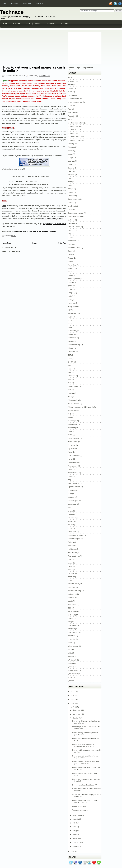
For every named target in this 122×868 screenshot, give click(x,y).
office (70, 476)
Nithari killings (73, 473)
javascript (72, 352)
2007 (73, 707)
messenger (72, 421)
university (72, 639)
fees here (30, 193)
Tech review (72, 611)
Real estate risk (74, 556)
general (14, 236)
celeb (70, 171)
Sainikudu (72, 566)
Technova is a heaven (80, 810)
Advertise (27, 4)
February (76, 842)
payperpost (72, 504)
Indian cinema (73, 334)
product (71, 525)
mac (70, 383)
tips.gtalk (71, 629)
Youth (70, 677)
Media (70, 417)
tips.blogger (72, 625)
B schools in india (75, 140)
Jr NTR (71, 362)
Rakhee (71, 546)
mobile (71, 431)
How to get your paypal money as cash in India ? (34, 69)
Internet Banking (74, 345)
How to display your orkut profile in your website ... (85, 734)
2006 (73, 851)
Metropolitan (73, 424)
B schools (72, 133)
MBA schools (73, 410)
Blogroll (65, 24)
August (76, 819)
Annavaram (72, 95)
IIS (69, 324)
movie (70, 435)
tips (69, 622)
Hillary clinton (73, 313)
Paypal (4, 106)
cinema (71, 178)
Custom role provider (76, 213)
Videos (71, 68)
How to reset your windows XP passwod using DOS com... (83, 745)
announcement (74, 99)
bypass (71, 164)
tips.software (73, 632)
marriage (71, 393)
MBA (70, 397)
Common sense (74, 199)
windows (71, 656)
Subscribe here (20, 231)
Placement (72, 518)
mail (70, 390)
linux (70, 372)
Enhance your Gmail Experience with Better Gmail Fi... (86, 728)
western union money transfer (52, 219)
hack (70, 300)
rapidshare (72, 549)
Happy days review (79, 806)
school (71, 570)
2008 (73, 703)
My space (72, 445)
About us (15, 4)
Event (70, 251)
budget (71, 158)
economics (72, 241)
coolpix (71, 203)
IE (69, 320)
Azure (70, 119)
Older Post (62, 243)
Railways (71, 542)
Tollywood (72, 636)
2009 (73, 699)
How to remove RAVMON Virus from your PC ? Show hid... (86, 763)
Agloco (71, 88)
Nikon (70, 469)
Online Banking (74, 483)
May (74, 831)
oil (69, 480)
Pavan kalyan (73, 501)
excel (70, 255)
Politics (71, 521)
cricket (71, 209)
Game (70, 275)
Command (72, 196)
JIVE (70, 358)
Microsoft (71, 428)
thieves (71, 618)
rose (70, 559)
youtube (71, 681)
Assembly (72, 116)
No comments (44, 76)
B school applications (76, 123)
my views (71, 449)
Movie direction (74, 438)
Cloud (70, 185)
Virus (70, 650)
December (77, 710)
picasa (71, 514)
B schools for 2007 (75, 137)
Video (70, 643)
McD (70, 414)
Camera (71, 168)
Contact (39, 4)
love (70, 379)
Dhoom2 (71, 230)
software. (71, 598)
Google (71, 293)
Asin (70, 109)
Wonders (71, 663)
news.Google (73, 462)
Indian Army (72, 331)
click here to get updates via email (42, 231)
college (71, 189)
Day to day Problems (76, 216)
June (75, 827)
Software (51, 24)
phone (70, 511)
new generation (74, 455)
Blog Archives (88, 68)
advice (71, 85)
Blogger (17, 24)
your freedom (73, 674)
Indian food (72, 338)
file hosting (72, 265)
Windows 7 (72, 660)
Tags (78, 68)
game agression (74, 279)
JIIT (69, 355)
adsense (71, 81)
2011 (73, 691)
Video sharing (73, 646)
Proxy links (72, 532)
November (77, 714)
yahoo (70, 667)
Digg (70, 234)
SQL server (72, 604)
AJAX (70, 92)
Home (4, 4)
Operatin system (74, 487)
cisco (70, 182)
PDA (70, 507)
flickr (70, 272)
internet (71, 341)
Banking (71, 144)
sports (70, 601)
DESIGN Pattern (74, 227)
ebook (70, 237)
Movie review (73, 442)
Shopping (72, 587)
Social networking (75, 591)
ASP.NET (38, 24)
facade (71, 258)
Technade (12, 12)
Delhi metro (72, 223)
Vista (70, 653)
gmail (70, 289)
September (77, 815)
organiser (72, 490)
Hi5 (69, 310)
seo (69, 580)
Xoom (4, 201)
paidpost (71, 497)
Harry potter (72, 307)
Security (71, 573)
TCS (70, 608)
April (75, 835)
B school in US (74, 130)
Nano (70, 452)
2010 (73, 695)
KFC (70, 365)
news (70, 459)
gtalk (70, 296)
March (75, 838)
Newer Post (6, 243)
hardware (72, 303)
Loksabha (72, 376)
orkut (70, 494)
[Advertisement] (21, 47)
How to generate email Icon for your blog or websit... (85, 757)
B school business (75, 126)
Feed (28, 24)
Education (72, 244)
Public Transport (74, 539)
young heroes (73, 670)
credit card (72, 206)
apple (70, 106)
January (76, 846)
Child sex (71, 175)
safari (70, 563)
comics (71, 192)
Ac (69, 78)
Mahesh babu (73, 386)
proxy (70, 528)
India (70, 327)
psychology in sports (76, 535)
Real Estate (72, 553)
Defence (71, 220)
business (71, 161)
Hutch (70, 317)
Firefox (71, 268)
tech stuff (71, 615)
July (74, 823)
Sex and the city (74, 584)
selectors (71, 577)
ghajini (71, 286)
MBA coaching (73, 400)
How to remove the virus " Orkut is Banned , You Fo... (85, 801)
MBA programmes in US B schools (81, 407)
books (70, 154)
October (76, 718)
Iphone (71, 348)
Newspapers (73, 466)
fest (69, 261)
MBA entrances (74, 404)
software (71, 594)
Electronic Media (74, 248)
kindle (70, 369)
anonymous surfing (75, 102)
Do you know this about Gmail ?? (84, 785)
